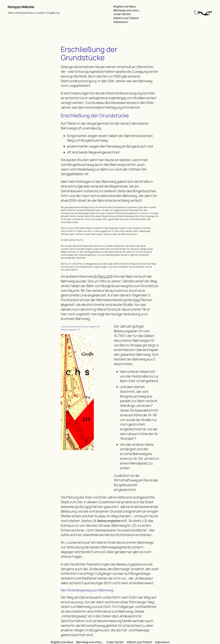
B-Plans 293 (103, 276)
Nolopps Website (21, 7)
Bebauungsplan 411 (112, 521)
